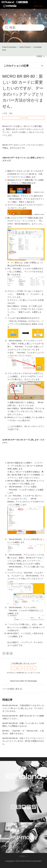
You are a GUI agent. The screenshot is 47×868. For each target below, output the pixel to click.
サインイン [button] (38, 6)
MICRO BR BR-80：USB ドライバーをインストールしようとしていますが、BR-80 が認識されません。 (23, 741)
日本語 (40, 56)
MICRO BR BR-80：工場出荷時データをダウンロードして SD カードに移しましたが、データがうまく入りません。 (23, 708)
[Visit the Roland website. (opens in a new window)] (23, 776)
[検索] (23, 28)
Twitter (8, 653)
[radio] (17, 668)
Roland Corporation (9, 47)
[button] (35, 2)
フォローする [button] (24, 118)
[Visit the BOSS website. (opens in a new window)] (23, 807)
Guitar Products (25, 47)
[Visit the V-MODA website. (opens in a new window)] (23, 838)
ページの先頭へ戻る (12, 689)
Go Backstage (31, 681)
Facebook (4, 653)
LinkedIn (11, 653)
